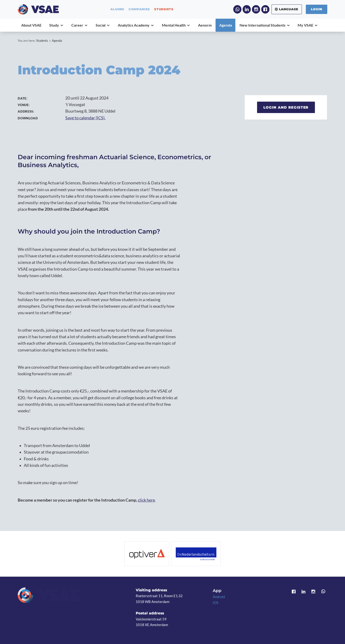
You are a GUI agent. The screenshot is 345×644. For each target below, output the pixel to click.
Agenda (57, 41)
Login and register (286, 107)
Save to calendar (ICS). (85, 118)
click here (146, 500)
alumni (117, 9)
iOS (216, 603)
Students (42, 41)
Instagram (256, 9)
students (164, 9)
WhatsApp (237, 9)
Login (317, 9)
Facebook (265, 9)
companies (139, 9)
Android (219, 597)
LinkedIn (247, 9)
